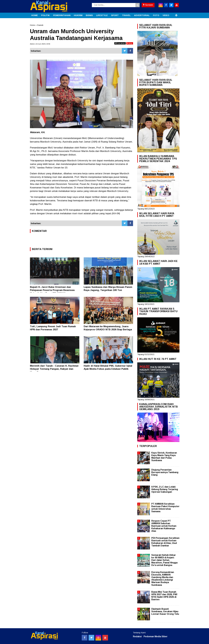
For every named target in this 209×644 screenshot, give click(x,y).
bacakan (120, 43)
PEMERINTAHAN (62, 15)
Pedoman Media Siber (156, 636)
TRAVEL (126, 15)
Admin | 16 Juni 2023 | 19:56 (40, 44)
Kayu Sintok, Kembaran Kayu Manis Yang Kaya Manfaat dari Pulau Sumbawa (164, 457)
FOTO (156, 15)
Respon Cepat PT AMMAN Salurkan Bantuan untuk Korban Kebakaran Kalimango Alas (164, 526)
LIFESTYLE (102, 15)
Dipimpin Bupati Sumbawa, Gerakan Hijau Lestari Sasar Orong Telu (165, 611)
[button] (176, 14)
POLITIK (45, 15)
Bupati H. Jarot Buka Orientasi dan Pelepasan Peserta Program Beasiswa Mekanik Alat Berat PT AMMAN (52, 290)
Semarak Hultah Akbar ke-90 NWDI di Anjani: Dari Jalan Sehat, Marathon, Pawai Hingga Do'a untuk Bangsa (164, 560)
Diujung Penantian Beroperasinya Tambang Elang (165, 472)
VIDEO (166, 15)
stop (130, 43)
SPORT (115, 15)
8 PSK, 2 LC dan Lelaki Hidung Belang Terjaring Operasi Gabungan (165, 489)
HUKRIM (78, 15)
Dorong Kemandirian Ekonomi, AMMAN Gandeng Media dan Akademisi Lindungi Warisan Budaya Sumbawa (163, 579)
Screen (148, 5)
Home (32, 25)
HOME (35, 15)
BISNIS (89, 15)
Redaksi (137, 636)
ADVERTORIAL (142, 15)
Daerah (40, 25)
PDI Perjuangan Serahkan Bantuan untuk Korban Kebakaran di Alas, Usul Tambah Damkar (165, 542)
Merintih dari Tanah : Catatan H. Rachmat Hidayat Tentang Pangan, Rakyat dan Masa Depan (54, 369)
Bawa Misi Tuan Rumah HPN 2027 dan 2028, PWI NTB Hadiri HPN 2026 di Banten (164, 596)
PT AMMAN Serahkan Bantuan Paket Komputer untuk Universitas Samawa (165, 508)
